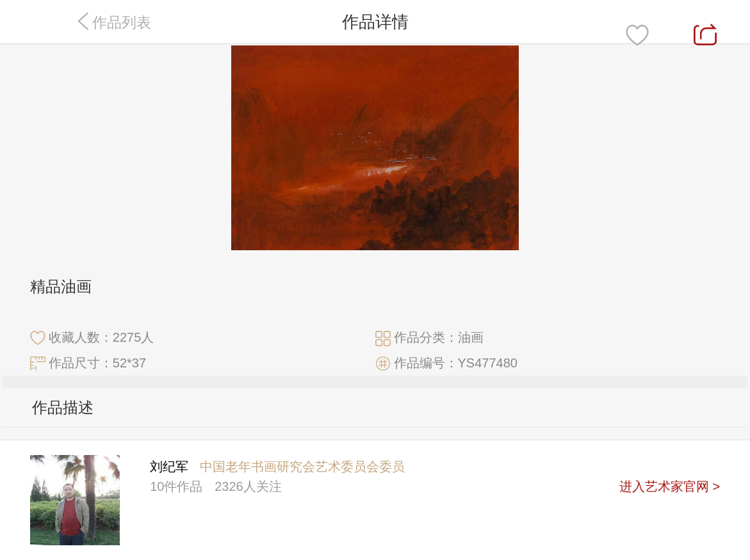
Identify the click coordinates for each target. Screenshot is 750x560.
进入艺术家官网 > (670, 486)
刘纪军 (169, 467)
